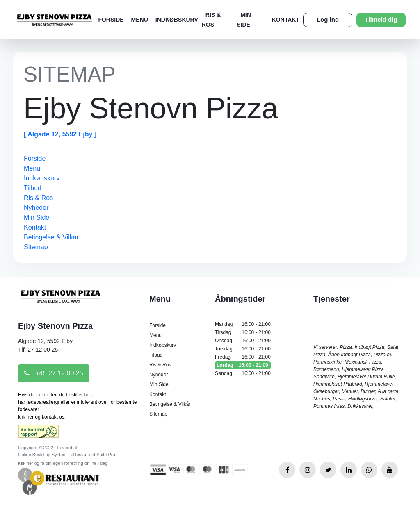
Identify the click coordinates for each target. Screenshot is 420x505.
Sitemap (36, 247)
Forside (111, 20)
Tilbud (33, 188)
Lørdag (243, 365)
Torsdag (243, 349)
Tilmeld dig (381, 19)
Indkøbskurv (177, 20)
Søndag (243, 373)
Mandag (243, 324)
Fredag (243, 357)
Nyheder (36, 208)
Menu (140, 20)
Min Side (37, 217)
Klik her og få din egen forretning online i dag (63, 463)
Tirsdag (243, 332)
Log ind (328, 19)
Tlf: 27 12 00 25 (38, 350)
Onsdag (243, 341)
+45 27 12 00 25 (54, 373)
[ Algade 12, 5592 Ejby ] (60, 134)
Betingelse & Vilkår (51, 237)
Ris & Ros (38, 198)
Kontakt (286, 20)
